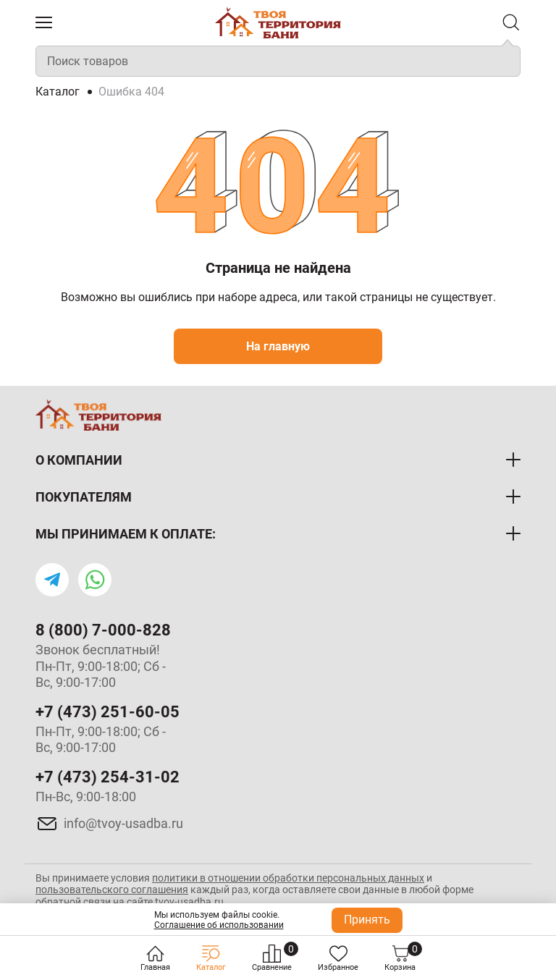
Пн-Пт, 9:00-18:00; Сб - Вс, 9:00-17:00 (101, 740)
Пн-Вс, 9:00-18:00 (86, 797)
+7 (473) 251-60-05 (108, 712)
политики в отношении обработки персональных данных (288, 878)
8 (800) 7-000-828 (103, 630)
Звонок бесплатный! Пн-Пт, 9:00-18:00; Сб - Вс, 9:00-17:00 (101, 666)
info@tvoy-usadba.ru (123, 823)
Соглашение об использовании (219, 925)
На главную (278, 346)
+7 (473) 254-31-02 (108, 777)
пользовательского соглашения (112, 890)
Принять (367, 920)
